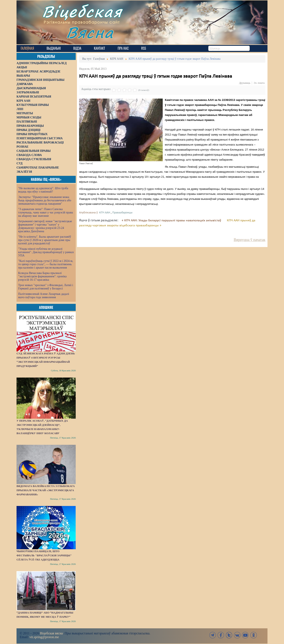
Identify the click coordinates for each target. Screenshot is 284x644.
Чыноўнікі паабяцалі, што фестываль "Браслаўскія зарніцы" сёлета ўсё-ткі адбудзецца (44, 555)
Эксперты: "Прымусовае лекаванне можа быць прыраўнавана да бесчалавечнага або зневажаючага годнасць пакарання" (45, 200)
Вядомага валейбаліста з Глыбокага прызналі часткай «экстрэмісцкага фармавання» (46, 490)
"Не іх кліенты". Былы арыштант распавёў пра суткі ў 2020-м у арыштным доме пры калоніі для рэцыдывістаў (45, 240)
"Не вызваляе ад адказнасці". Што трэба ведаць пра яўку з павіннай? (43, 190)
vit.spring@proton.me (44, 637)
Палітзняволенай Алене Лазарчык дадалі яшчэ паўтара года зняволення (44, 296)
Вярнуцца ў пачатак (250, 240)
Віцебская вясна (51, 633)
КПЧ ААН (105, 213)
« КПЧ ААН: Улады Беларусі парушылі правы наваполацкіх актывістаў (172, 221)
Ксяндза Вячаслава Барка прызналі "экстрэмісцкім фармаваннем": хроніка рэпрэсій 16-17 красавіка (42, 276)
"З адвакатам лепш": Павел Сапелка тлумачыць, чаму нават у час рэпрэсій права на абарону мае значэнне (46, 212)
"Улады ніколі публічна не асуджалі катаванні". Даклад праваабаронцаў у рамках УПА (46, 252)
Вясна (90, 32)
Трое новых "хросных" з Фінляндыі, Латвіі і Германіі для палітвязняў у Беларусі (46, 287)
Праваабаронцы (122, 213)
